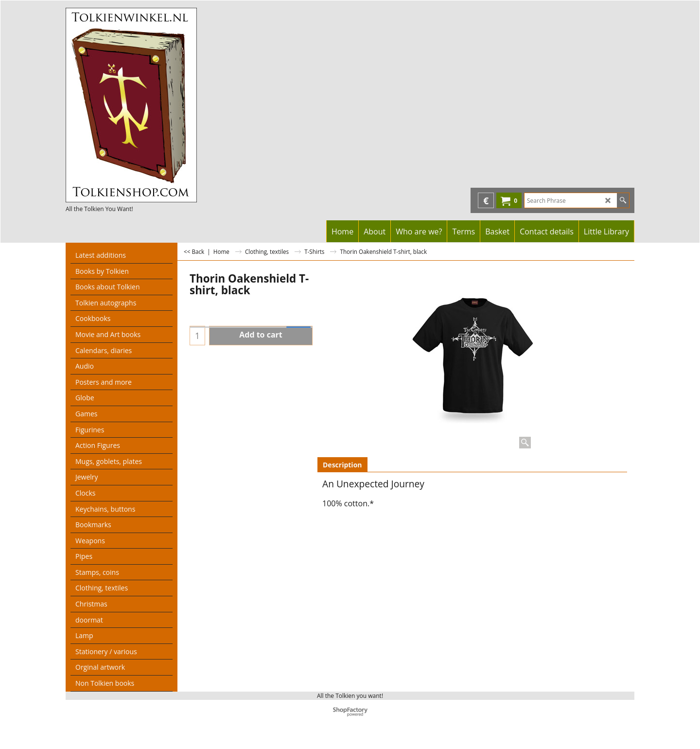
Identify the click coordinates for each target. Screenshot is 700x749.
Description (342, 465)
